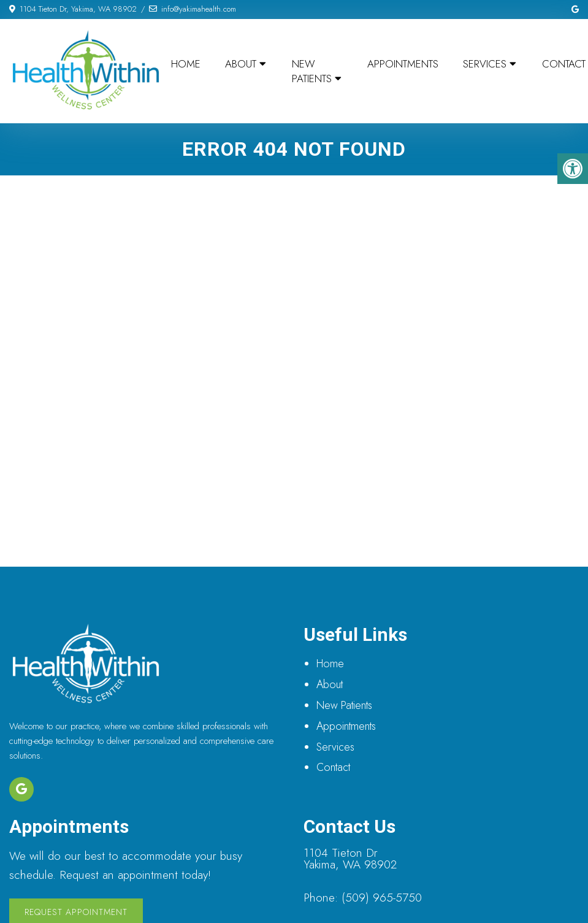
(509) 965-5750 (382, 898)
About (241, 64)
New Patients (312, 71)
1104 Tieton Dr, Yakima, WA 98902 (78, 9)
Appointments (403, 64)
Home (186, 64)
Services (485, 64)
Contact (333, 767)
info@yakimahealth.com (199, 9)
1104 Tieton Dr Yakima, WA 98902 (350, 859)
